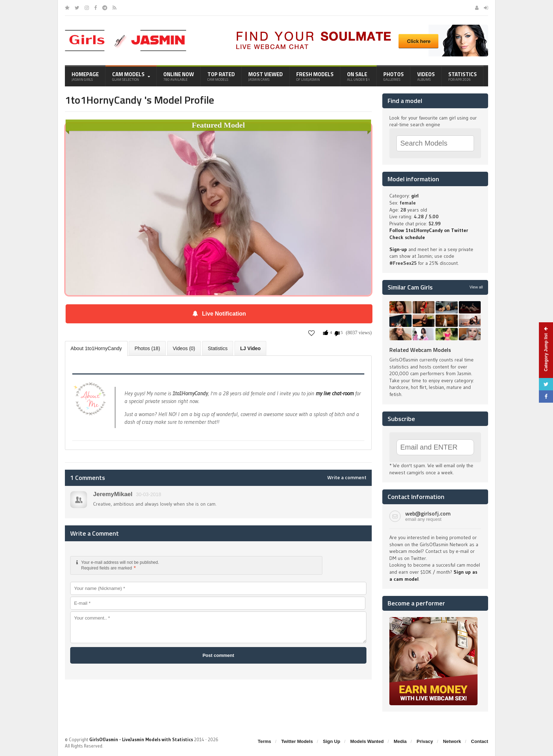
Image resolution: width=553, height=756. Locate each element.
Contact (480, 741)
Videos (426, 76)
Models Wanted (367, 741)
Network (452, 741)
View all (476, 287)
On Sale (358, 76)
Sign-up (398, 249)
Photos (394, 76)
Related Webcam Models (420, 350)
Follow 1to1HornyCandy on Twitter (429, 230)
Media (400, 741)
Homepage (85, 76)
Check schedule (407, 237)
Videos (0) (184, 348)
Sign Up (332, 741)
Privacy (425, 741)
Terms (265, 741)
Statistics (463, 76)
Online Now (179, 76)
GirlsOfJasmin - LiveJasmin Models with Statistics (141, 739)
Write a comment (347, 477)
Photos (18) (147, 348)
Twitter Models (297, 741)
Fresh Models (315, 76)
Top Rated (221, 76)
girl (415, 196)
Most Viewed (266, 76)
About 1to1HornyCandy (96, 348)
